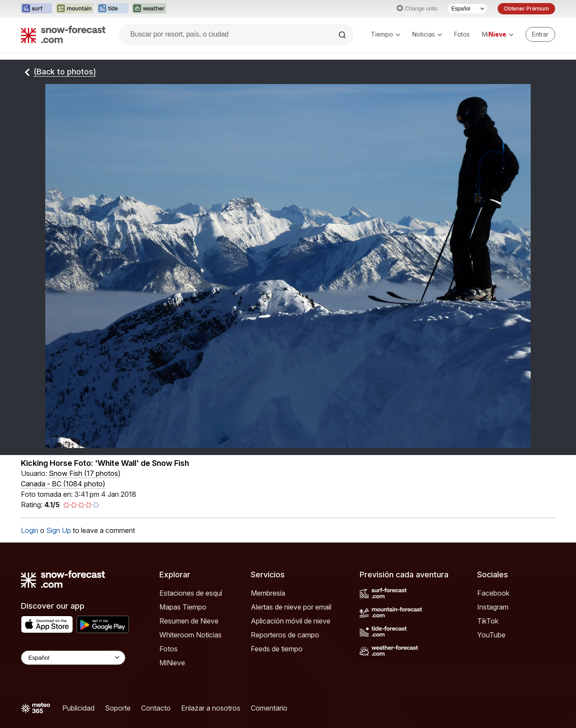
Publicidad (78, 708)
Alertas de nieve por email (291, 607)
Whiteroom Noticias (190, 635)
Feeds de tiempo (277, 649)
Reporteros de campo (285, 635)
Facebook (493, 593)
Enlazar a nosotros (211, 708)
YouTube (491, 635)
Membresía (268, 593)
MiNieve (172, 663)
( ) (85, 473)
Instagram (493, 607)
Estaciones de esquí (191, 593)
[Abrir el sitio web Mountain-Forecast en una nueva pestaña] (75, 9)
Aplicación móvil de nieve (291, 621)
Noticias (427, 34)
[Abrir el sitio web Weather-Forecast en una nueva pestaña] (149, 9)
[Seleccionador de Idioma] (468, 9)
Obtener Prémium (526, 8)
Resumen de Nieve (189, 621)
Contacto (156, 708)
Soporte (118, 708)
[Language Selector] (73, 658)
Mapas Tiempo (183, 607)
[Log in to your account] (540, 34)
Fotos (462, 34)
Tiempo (386, 34)
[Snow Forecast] (63, 34)
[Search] (343, 35)
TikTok (488, 621)
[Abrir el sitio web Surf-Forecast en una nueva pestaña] (37, 9)
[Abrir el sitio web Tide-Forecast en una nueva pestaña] (113, 9)
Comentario (269, 708)
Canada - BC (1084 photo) (63, 484)
